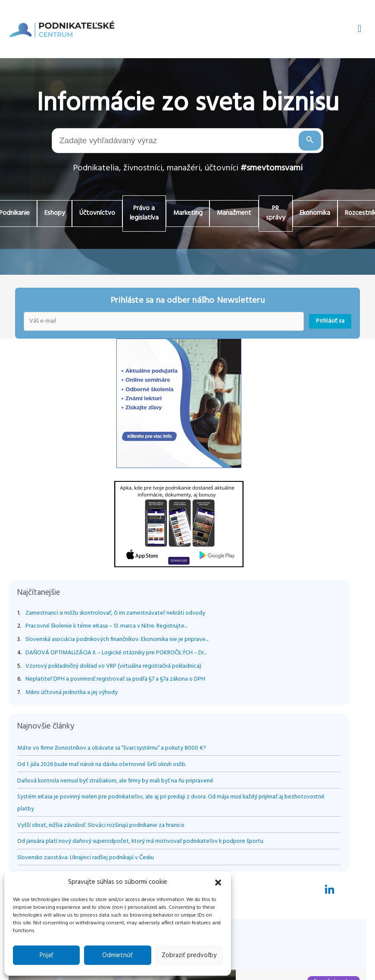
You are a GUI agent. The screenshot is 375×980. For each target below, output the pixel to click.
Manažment (237, 214)
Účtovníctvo (93, 214)
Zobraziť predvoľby (189, 955)
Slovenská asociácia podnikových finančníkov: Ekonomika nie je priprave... (117, 640)
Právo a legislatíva (142, 214)
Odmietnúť (117, 955)
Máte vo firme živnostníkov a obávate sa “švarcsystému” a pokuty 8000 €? (112, 749)
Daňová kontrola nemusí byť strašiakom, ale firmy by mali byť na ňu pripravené (115, 782)
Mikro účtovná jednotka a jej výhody (72, 693)
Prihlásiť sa (330, 322)
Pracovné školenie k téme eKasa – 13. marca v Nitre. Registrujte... (106, 627)
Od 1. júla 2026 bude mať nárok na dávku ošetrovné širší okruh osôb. (102, 765)
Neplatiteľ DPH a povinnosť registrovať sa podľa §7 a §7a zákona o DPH (115, 680)
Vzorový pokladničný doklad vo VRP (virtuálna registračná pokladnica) (113, 667)
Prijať (47, 955)
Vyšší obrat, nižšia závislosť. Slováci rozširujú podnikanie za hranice (102, 826)
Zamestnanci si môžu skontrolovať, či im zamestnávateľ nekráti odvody (115, 614)
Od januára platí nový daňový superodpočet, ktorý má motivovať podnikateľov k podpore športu (140, 842)
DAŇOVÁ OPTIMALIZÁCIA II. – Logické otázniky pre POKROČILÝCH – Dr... (116, 654)
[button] (218, 883)
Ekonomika (322, 214)
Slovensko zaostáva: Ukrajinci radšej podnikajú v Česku (86, 859)
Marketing (188, 214)
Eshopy (48, 214)
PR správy (280, 214)
